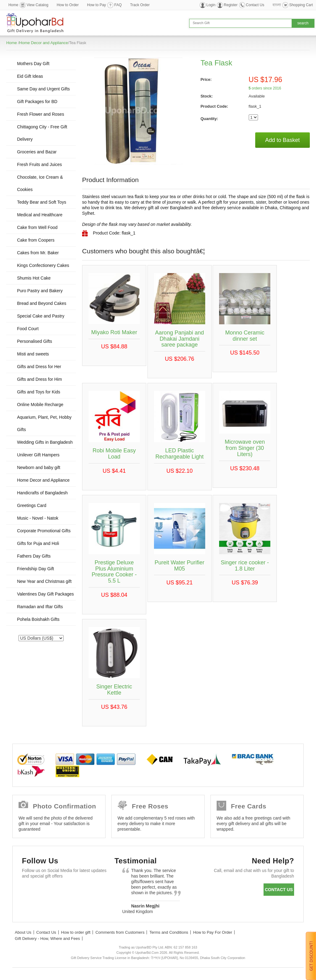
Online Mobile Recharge (40, 405)
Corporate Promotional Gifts (44, 531)
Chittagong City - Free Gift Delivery (42, 133)
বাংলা (277, 5)
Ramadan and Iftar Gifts (40, 607)
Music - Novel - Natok (38, 518)
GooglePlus (65, 891)
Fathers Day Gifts (34, 556)
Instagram (29, 906)
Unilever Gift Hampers (38, 455)
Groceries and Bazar (37, 152)
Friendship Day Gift (35, 569)
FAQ (118, 5)
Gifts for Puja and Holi (38, 543)
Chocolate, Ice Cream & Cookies (40, 183)
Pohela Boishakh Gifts (38, 619)
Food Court (28, 329)
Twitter (47, 891)
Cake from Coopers (36, 240)
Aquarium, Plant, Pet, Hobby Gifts (44, 423)
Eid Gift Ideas (30, 76)
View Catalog (37, 5)
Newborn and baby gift (39, 467)
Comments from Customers (120, 932)
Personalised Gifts (35, 341)
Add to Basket (282, 140)
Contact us (279, 890)
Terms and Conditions (169, 932)
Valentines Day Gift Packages (45, 594)
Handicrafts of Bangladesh (42, 493)
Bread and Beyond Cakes (42, 303)
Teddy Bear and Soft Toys (42, 202)
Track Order (140, 5)
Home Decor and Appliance (44, 43)
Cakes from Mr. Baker (38, 253)
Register (231, 5)
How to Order (68, 5)
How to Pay (96, 5)
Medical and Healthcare (40, 215)
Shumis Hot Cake (34, 278)
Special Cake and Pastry (41, 316)
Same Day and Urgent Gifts (43, 89)
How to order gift (76, 932)
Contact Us (255, 5)
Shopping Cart (301, 5)
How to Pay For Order (213, 932)
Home (13, 5)
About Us (23, 932)
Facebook (29, 891)
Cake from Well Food (37, 227)
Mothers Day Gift (33, 64)
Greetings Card (32, 505)
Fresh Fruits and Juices (39, 164)
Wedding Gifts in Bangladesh (45, 442)
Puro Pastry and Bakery (40, 291)
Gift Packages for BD (37, 102)
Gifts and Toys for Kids (39, 392)
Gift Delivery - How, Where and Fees (47, 938)
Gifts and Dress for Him (39, 379)
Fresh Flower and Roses (41, 114)
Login (211, 5)
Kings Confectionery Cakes (43, 265)
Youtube (83, 891)
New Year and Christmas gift (44, 581)
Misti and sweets (33, 354)
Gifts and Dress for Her (39, 367)
